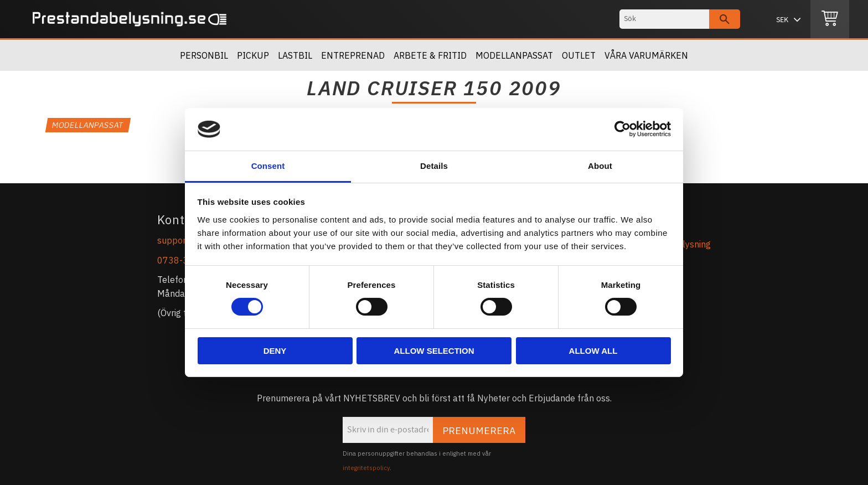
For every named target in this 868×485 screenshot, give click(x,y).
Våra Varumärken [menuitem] (646, 55)
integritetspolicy (366, 468)
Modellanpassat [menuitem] (514, 55)
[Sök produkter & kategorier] (664, 19)
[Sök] (725, 19)
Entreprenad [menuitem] (353, 55)
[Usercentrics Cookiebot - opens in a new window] (622, 129)
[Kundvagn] (830, 19)
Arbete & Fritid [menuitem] (430, 55)
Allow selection (434, 351)
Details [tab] (434, 166)
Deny (275, 351)
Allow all (593, 351)
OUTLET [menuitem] (579, 55)
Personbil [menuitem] (204, 55)
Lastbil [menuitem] (295, 55)
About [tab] (600, 166)
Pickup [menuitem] (253, 55)
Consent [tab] (268, 166)
